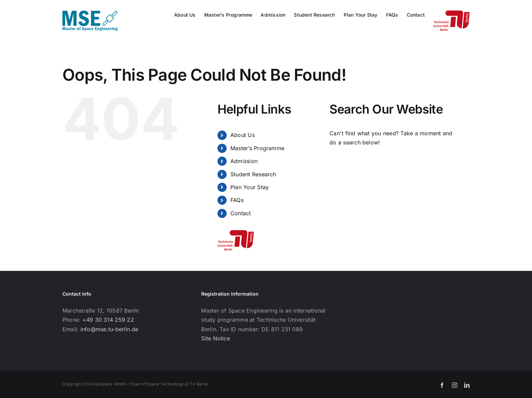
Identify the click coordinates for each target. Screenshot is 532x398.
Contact (241, 213)
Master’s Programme (257, 148)
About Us (243, 135)
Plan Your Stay (250, 187)
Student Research (253, 174)
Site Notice (216, 338)
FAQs (237, 200)
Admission (244, 161)
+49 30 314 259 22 (108, 320)
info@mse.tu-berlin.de (109, 329)
